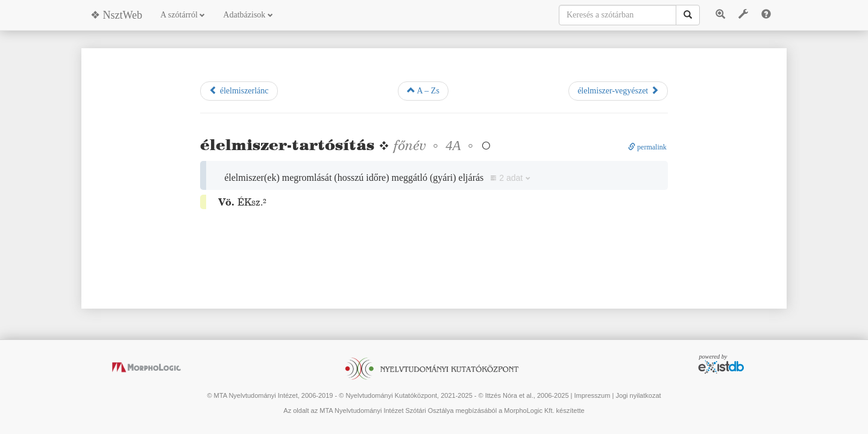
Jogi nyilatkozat (638, 395)
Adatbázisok (248, 15)
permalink (647, 147)
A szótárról (183, 15)
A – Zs (423, 90)
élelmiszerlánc (239, 90)
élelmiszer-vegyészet (618, 90)
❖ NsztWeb (116, 15)
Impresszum (592, 395)
